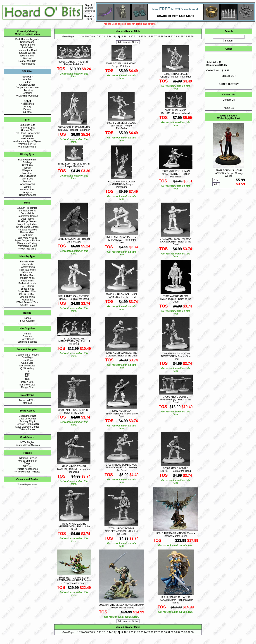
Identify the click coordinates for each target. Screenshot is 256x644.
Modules (27, 403)
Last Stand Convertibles (27, 133)
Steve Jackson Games (27, 427)
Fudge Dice (27, 387)
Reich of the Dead (27, 50)
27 (155, 36)
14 (110, 36)
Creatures (27, 165)
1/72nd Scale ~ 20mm (27, 302)
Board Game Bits (27, 160)
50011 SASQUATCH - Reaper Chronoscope (74, 240)
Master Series (27, 45)
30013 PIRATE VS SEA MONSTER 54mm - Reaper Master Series (121, 606)
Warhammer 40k (27, 144)
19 (128, 36)
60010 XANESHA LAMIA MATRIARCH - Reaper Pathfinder (122, 184)
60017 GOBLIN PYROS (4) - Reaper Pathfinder (74, 63)
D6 (27, 371)
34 (179, 36)
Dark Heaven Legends (27, 39)
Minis (18, 34)
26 (152, 36)
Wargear (27, 192)
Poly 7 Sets (27, 382)
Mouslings (27, 300)
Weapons (27, 170)
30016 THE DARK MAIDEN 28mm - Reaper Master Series (176, 535)
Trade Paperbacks (27, 484)
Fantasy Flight (27, 421)
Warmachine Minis (27, 246)
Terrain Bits (27, 136)
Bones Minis (27, 213)
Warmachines (27, 189)
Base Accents (27, 321)
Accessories (27, 104)
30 (166, 36)
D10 (27, 374)
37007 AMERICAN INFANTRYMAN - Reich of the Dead (122, 414)
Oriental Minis (27, 297)
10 (97, 36)
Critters (27, 82)
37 (189, 36)
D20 (27, 379)
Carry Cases (27, 339)
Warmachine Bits (27, 147)
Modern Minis (27, 278)
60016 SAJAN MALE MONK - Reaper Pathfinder (121, 65)
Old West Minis (27, 294)
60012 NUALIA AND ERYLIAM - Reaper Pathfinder (176, 112)
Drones (27, 109)
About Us (229, 108)
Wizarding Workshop (27, 96)
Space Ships (27, 289)
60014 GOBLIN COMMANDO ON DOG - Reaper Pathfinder (74, 128)
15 (114, 36)
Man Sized (27, 179)
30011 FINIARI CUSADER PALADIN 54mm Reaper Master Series (176, 600)
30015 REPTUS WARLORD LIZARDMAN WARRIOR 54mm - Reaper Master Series (74, 580)
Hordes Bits (27, 130)
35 (182, 36)
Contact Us (229, 100)
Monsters (27, 173)
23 (142, 36)
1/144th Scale (27, 305)
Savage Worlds (27, 53)
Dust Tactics (27, 219)
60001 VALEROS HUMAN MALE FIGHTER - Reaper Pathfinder (176, 174)
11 (100, 36)
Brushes (27, 336)
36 (186, 36)
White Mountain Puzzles (27, 472)
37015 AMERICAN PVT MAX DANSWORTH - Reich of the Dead (176, 242)
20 (132, 36)
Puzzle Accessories (27, 469)
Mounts (27, 181)
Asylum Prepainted (27, 208)
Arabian (27, 79)
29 (162, 36)
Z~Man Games (27, 429)
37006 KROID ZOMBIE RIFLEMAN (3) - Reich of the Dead (176, 399)
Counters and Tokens (27, 355)
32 (172, 36)
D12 (27, 376)
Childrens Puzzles (27, 458)
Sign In (89, 5)
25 (149, 36)
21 (135, 36)
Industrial (27, 112)
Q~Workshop (27, 368)
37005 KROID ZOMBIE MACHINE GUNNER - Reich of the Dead (74, 469)
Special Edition (27, 56)
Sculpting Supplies (27, 342)
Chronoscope (27, 42)
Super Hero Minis (27, 291)
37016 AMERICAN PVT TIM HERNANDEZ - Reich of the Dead (122, 240)
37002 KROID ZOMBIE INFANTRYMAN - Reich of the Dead (74, 526)
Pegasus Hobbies (27, 230)
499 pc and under (27, 461)
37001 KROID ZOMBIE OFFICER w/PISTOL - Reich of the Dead (121, 531)
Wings (27, 187)
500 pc (27, 463)
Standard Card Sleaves (27, 445)
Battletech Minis (27, 211)
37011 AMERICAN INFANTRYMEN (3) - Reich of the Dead (74, 341)
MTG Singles (27, 442)
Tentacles (27, 93)
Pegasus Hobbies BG (27, 424)
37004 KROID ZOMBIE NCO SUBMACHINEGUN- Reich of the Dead (121, 467)
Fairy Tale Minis (27, 270)
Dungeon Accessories (27, 87)
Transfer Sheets (27, 195)
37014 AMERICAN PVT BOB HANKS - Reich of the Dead (74, 298)
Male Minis (27, 264)
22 (139, 36)
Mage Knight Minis (27, 224)
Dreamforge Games (27, 216)
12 (104, 36)
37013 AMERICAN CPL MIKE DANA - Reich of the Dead (122, 296)
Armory (27, 107)
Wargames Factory (27, 243)
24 (145, 36)
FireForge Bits (27, 128)
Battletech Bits (27, 125)
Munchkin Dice (27, 366)
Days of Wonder (27, 419)
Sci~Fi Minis (27, 286)
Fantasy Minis (27, 267)
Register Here (89, 17)
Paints (27, 334)
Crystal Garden (27, 85)
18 (125, 36)
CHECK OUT (229, 76)
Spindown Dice (27, 385)
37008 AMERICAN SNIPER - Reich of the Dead (74, 411)
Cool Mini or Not (27, 416)
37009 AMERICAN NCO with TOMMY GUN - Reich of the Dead (176, 356)
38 (192, 36)
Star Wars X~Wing (27, 238)
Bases (27, 318)
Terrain (27, 168)
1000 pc (27, 466)
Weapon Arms (27, 184)
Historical (27, 272)
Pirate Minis (27, 281)
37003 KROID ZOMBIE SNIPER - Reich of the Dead (176, 470)
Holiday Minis (27, 275)
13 (107, 36)
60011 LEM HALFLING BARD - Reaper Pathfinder (74, 165)
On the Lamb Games (27, 227)
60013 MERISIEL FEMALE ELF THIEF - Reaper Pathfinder (122, 126)
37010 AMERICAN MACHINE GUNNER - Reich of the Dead (122, 354)
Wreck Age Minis (27, 249)
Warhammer (27, 138)
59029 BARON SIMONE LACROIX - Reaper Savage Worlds (229, 173)
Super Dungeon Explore (27, 240)
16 (118, 36)
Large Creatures (27, 176)
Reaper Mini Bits (27, 61)
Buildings (27, 162)
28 (159, 36)
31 (169, 36)
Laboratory (27, 90)
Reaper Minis (32, 34)
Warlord (27, 58)
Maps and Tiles (27, 400)
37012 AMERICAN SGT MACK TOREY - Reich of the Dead (176, 299)
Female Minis (27, 261)
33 (175, 36)
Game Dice (27, 363)
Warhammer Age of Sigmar (27, 141)
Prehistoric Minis (27, 283)
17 (122, 36)
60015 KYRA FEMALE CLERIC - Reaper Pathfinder (176, 75)
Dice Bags (27, 357)
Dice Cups (27, 360)
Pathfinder (27, 47)
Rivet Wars (27, 235)
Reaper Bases (27, 64)
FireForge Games (27, 221)
